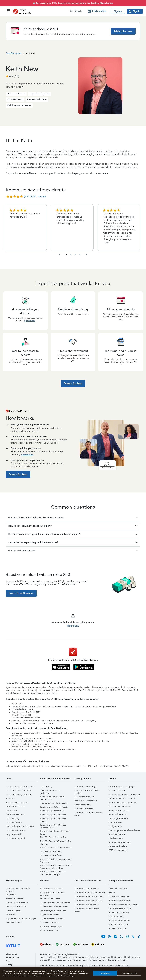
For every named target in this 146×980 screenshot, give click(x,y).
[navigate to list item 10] (80, 255)
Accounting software (118, 889)
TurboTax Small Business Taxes (54, 837)
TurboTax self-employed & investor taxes (52, 797)
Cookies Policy (57, 971)
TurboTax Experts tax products (54, 807)
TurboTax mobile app (16, 830)
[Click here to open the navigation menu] (9, 11)
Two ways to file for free (17, 907)
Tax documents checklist (51, 927)
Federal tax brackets (118, 846)
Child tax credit (116, 838)
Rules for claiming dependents (123, 802)
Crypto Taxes (12, 810)
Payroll (112, 893)
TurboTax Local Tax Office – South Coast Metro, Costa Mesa (56, 866)
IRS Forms (10, 798)
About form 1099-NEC (119, 810)
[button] (73, 761)
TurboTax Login (13, 911)
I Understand (105, 973)
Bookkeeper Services (118, 925)
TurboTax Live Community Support (18, 889)
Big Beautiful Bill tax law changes (21, 919)
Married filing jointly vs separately (124, 794)
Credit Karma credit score (120, 909)
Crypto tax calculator (49, 915)
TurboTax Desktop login (85, 787)
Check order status (83, 805)
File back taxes (115, 822)
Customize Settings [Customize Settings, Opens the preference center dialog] (129, 973)
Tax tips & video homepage (121, 787)
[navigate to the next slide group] (86, 255)
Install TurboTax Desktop (86, 801)
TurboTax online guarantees (18, 794)
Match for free (107, 3)
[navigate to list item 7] (75, 255)
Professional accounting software (124, 905)
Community (11, 915)
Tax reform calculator (50, 931)
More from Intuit (116, 917)
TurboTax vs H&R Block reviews (89, 897)
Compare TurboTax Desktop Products (87, 791)
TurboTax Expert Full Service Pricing (53, 819)
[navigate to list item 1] (66, 255)
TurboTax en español (15, 838)
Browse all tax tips (117, 791)
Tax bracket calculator (50, 899)
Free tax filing (46, 787)
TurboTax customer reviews (87, 889)
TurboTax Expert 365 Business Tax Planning (55, 842)
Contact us (10, 895)
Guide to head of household (122, 798)
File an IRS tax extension (17, 903)
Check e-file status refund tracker (55, 903)
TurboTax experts (14, 53)
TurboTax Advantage (84, 809)
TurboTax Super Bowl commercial (90, 893)
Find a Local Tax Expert (51, 851)
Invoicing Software (117, 929)
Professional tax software (120, 901)
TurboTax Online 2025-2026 (18, 791)
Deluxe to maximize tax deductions (51, 791)
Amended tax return (118, 814)
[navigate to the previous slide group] (60, 255)
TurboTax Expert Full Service (53, 815)
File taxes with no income (120, 806)
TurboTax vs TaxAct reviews (87, 905)
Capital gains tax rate (118, 818)
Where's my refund (14, 899)
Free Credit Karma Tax (119, 913)
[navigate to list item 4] (71, 255)
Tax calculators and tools (51, 889)
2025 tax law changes (118, 850)
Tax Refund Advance (15, 806)
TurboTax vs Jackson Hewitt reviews (87, 909)
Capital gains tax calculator (52, 919)
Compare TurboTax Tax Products (20, 787)
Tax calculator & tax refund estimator (52, 893)
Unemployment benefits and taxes (124, 830)
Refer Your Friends (14, 923)
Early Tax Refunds (14, 834)
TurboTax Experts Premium (52, 811)
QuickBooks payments (119, 897)
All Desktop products (84, 797)
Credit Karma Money (15, 814)
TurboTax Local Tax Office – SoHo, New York (56, 860)
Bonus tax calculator (49, 923)
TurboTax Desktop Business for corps (89, 813)
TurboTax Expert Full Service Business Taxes (53, 825)
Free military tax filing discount (54, 803)
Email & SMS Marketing (119, 921)
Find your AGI (115, 826)
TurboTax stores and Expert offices (56, 847)
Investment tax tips (117, 834)
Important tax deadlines (120, 842)
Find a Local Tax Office (50, 855)
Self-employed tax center (17, 802)
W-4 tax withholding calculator (54, 907)
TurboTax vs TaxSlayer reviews (88, 901)
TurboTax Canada (14, 822)
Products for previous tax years (20, 826)
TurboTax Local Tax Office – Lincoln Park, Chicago (53, 872)
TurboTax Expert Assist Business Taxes (55, 831)
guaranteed (30, 321)
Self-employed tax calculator (53, 911)
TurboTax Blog (12, 818)
